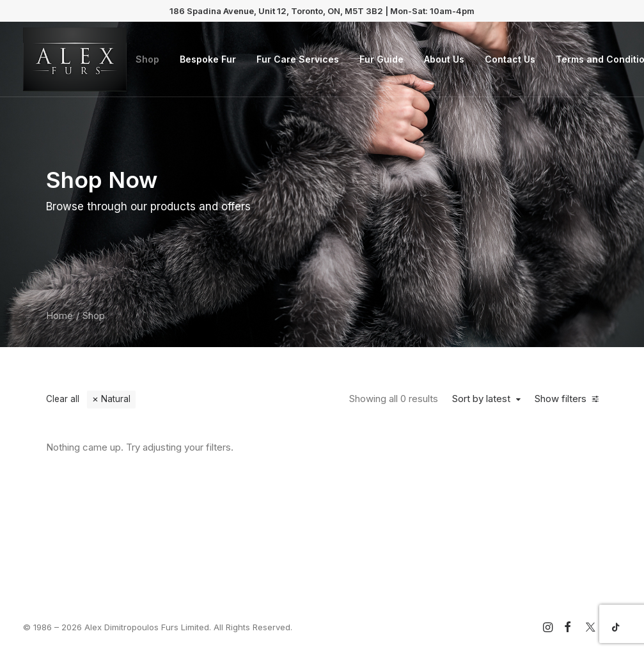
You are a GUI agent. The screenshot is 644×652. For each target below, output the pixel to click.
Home (59, 315)
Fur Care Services (298, 59)
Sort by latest (481, 399)
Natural (116, 399)
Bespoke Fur (208, 59)
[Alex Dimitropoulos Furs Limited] (75, 59)
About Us (444, 59)
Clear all (63, 399)
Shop (147, 59)
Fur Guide (381, 59)
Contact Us (510, 59)
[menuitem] (147, 59)
